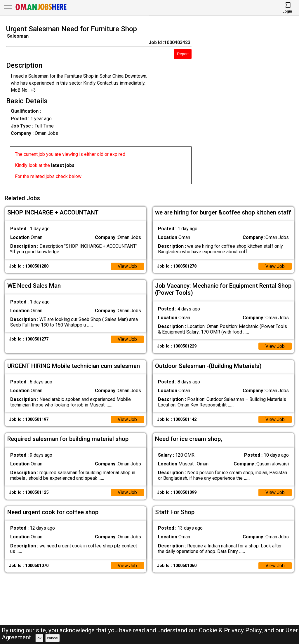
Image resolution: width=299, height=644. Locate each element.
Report (183, 54)
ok (39, 638)
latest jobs (63, 165)
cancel (53, 638)
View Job (127, 266)
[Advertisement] (249, 106)
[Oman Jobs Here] (41, 10)
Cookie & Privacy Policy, (232, 630)
